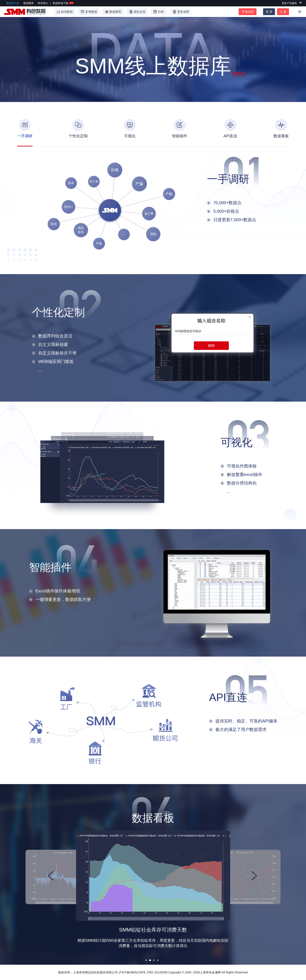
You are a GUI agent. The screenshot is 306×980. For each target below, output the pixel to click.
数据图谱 (28, 3)
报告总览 (137, 12)
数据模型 (113, 12)
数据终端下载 (63, 3)
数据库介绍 (13, 3)
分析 (158, 12)
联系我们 (43, 3)
